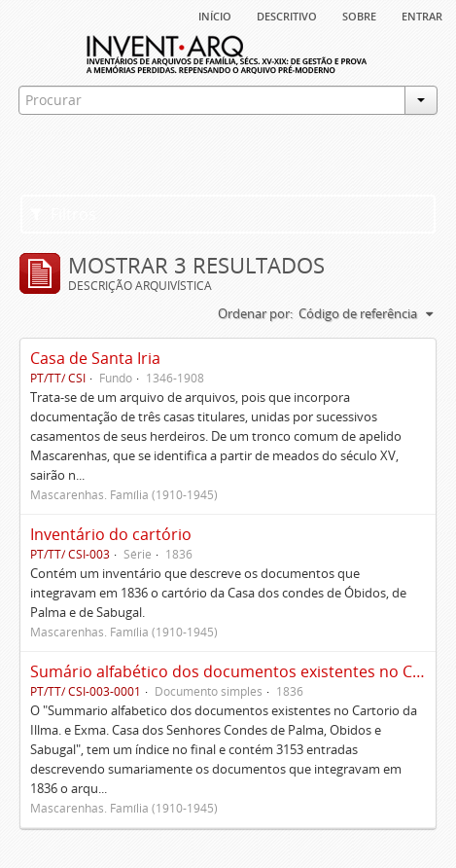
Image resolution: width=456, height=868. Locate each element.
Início (215, 15)
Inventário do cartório (111, 534)
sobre (359, 15)
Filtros (63, 214)
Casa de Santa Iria (95, 358)
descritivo (287, 15)
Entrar (422, 15)
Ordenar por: (255, 313)
